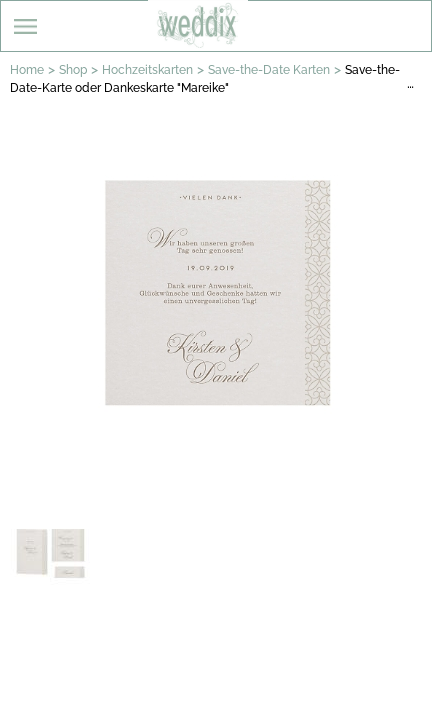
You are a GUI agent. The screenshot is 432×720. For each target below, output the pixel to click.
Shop (73, 70)
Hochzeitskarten (147, 70)
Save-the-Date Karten (269, 70)
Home (27, 70)
